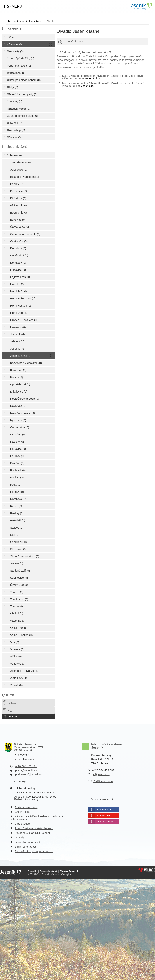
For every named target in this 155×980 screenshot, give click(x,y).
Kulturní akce (36, 21)
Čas (8, 710)
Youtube (103, 815)
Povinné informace (26, 807)
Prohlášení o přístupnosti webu (34, 851)
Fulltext (9, 702)
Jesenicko (87, 86)
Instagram (105, 821)
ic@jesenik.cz (101, 774)
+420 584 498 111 (26, 766)
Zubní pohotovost (25, 847)
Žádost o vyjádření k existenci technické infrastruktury (37, 818)
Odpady (20, 837)
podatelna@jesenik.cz (29, 774)
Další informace (103, 781)
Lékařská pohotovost (27, 842)
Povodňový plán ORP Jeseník (33, 833)
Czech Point (22, 812)
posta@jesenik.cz (26, 770)
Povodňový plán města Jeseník (34, 828)
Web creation (147, 870)
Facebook (104, 809)
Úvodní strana (140, 6)
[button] (13, 6)
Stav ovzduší (23, 824)
